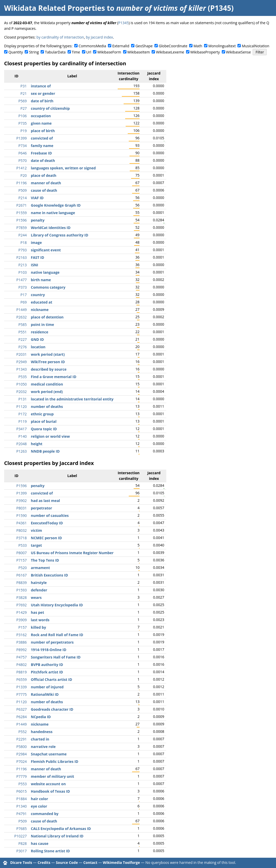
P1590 (22, 515)
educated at (42, 302)
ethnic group (42, 414)
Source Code (67, 862)
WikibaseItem (139, 52)
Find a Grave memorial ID (54, 377)
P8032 (22, 530)
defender (39, 590)
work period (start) (48, 354)
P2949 (22, 362)
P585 (23, 325)
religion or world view (50, 436)
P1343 (22, 369)
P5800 (22, 747)
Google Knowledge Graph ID (56, 205)
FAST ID (38, 257)
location (38, 347)
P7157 (22, 560)
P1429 (22, 612)
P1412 (22, 168)
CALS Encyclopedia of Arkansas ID (61, 829)
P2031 (22, 354)
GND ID (37, 339)
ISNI (34, 265)
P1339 (22, 687)
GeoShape (144, 46)
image (36, 243)
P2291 (22, 739)
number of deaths (47, 406)
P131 (23, 399)
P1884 (22, 799)
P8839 (22, 583)
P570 (23, 161)
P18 (24, 243)
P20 (24, 175)
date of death (43, 161)
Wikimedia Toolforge (121, 862)
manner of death (46, 183)
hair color (39, 799)
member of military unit (52, 776)
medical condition (47, 384)
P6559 (22, 679)
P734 (23, 146)
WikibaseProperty (205, 52)
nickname (40, 310)
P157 (23, 627)
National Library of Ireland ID (57, 836)
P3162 (22, 635)
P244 (23, 235)
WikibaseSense (238, 52)
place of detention (47, 317)
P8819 (22, 672)
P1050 (22, 384)
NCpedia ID (41, 717)
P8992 (22, 650)
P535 (23, 377)
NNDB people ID (45, 451)
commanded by (45, 814)
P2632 (22, 317)
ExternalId (121, 46)
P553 (23, 784)
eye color (39, 806)
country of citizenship (50, 108)
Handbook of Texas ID (50, 791)
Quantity (16, 52)
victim (36, 530)
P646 (23, 153)
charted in (40, 739)
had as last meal (45, 501)
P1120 (22, 406)
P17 (24, 295)
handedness (42, 732)
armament (40, 568)
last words (40, 620)
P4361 (22, 523)
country (38, 295)
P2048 (22, 444)
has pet (37, 612)
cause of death (44, 190)
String (34, 52)
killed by (38, 627)
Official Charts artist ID (52, 679)
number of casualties (50, 515)
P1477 (22, 280)
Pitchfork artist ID (47, 672)
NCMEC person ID (46, 538)
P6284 (22, 717)
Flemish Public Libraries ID (55, 761)
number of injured (47, 687)
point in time (42, 325)
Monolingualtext (222, 46)
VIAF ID (37, 198)
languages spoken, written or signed (63, 168)
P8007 (22, 553)
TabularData (55, 52)
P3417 (22, 429)
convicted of (42, 138)
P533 (23, 545)
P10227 (21, 836)
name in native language (53, 213)
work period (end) (47, 392)
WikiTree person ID (48, 362)
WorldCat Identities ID (51, 228)
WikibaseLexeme (170, 52)
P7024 (22, 761)
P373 (23, 287)
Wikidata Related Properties (54, 8)
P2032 (22, 392)
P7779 (22, 776)
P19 (24, 131)
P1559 (22, 213)
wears (36, 597)
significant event (46, 250)
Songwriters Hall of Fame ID (56, 657)
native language (45, 272)
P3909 (22, 620)
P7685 (22, 829)
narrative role (43, 747)
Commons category (48, 287)
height (37, 444)
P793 (23, 250)
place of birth (43, 131)
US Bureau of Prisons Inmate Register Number (72, 553)
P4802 (22, 665)
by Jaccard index (99, 37)
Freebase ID (41, 153)
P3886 (22, 642)
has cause (40, 843)
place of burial (44, 421)
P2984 (22, 754)
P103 (23, 272)
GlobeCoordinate (173, 46)
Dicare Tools (21, 862)
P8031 (22, 508)
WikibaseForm (109, 52)
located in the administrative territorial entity (72, 399)
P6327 (22, 709)
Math (198, 46)
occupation (41, 116)
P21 (24, 93)
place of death (44, 175)
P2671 (22, 205)
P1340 (22, 806)
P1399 (22, 138)
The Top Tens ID (45, 560)
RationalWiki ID (45, 694)
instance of (41, 86)
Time (76, 52)
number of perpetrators (52, 642)
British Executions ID (49, 575)
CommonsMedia (92, 46)
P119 (23, 421)
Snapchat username (49, 754)
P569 (23, 101)
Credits (44, 862)
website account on (48, 784)
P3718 (22, 538)
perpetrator (42, 508)
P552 (23, 732)
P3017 (22, 851)
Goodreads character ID (52, 709)
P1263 (22, 451)
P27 (24, 108)
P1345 (123, 23)
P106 (23, 116)
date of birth (42, 101)
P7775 (22, 694)
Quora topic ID (44, 429)
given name (41, 123)
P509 (23, 190)
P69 (24, 302)
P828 (23, 843)
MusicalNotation (256, 46)
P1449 (22, 310)
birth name (41, 280)
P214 (23, 198)
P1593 (22, 590)
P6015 (22, 791)
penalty (38, 220)
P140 (23, 436)
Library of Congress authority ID (59, 235)
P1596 (22, 220)
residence (40, 332)
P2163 (22, 257)
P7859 (22, 228)
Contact (90, 862)
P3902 (22, 501)
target (36, 545)
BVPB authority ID (47, 665)
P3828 (22, 597)
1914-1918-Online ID (49, 650)
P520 (23, 568)
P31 (24, 86)
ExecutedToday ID (47, 523)
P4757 (22, 657)
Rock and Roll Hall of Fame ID (57, 635)
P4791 (22, 814)
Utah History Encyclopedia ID (57, 605)
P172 (23, 414)
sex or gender (43, 93)
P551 (23, 332)
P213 (23, 265)
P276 (23, 347)
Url (89, 52)
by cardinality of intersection (60, 37)
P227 (23, 339)
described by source (49, 369)
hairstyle (39, 583)
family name (42, 146)
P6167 (22, 575)
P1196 (22, 183)
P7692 (22, 605)
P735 (23, 123)
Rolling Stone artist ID (50, 851)
